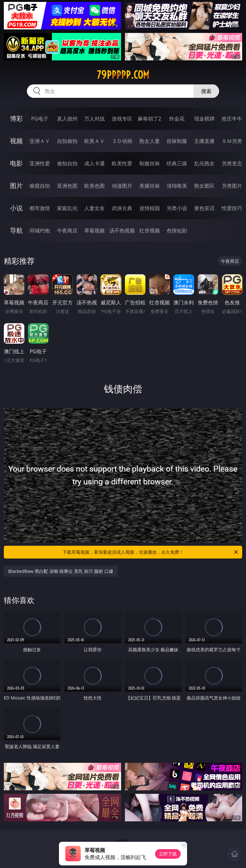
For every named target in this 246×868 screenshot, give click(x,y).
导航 (16, 230)
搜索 (206, 91)
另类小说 (177, 208)
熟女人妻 (150, 141)
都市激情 (40, 208)
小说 (16, 208)
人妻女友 (94, 208)
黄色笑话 (204, 208)
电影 (16, 163)
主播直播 (204, 141)
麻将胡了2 (149, 119)
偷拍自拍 (67, 163)
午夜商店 (67, 231)
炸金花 (177, 119)
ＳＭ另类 (232, 141)
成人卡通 (94, 163)
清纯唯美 (177, 186)
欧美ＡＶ (94, 141)
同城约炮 (40, 231)
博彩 (16, 118)
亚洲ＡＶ (40, 141)
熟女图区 (204, 186)
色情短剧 (177, 231)
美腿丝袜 (150, 186)
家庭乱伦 (67, 208)
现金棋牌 (204, 119)
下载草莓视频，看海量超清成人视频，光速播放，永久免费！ (151, 552)
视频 (16, 141)
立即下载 (168, 854)
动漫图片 (122, 186)
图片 (16, 186)
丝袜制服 (177, 141)
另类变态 (232, 163)
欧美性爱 (122, 163)
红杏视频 (150, 231)
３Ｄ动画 (122, 141)
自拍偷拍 (67, 141)
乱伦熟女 (204, 163)
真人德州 (67, 119)
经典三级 (177, 163)
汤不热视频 (122, 231)
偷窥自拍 (40, 186)
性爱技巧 (232, 208)
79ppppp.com (123, 75)
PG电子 (40, 119)
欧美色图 (94, 186)
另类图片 (232, 186)
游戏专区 (122, 119)
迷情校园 (150, 208)
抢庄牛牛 (232, 119)
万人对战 (94, 119)
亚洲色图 (67, 186)
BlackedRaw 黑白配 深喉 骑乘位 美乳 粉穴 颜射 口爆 (61, 571)
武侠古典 (122, 208)
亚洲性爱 (40, 163)
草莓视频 (94, 231)
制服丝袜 (150, 163)
